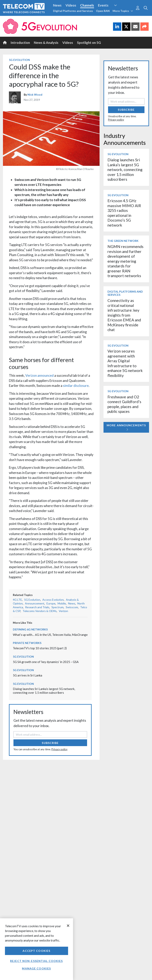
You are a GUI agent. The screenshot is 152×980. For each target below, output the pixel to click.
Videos (71, 5)
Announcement (35, 603)
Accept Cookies (36, 951)
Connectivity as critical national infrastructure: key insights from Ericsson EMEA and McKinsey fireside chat (124, 315)
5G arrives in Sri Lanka (28, 675)
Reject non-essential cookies (36, 961)
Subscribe (50, 743)
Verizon (63, 611)
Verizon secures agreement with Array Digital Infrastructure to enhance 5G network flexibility (125, 363)
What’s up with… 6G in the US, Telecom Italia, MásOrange (50, 635)
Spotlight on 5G (89, 43)
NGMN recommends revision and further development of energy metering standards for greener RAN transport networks (125, 261)
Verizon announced (39, 375)
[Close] (68, 926)
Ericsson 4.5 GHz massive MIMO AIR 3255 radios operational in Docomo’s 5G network (124, 213)
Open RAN (103, 11)
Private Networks (27, 643)
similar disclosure (76, 386)
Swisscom (72, 607)
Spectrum (57, 607)
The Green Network (123, 241)
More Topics (123, 11)
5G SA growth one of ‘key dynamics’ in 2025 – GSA (46, 662)
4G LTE (17, 600)
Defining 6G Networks (30, 629)
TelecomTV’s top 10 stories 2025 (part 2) (40, 648)
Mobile (62, 603)
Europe (51, 603)
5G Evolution (19, 60)
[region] (37, 949)
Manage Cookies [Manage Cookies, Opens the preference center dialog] (36, 968)
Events (103, 5)
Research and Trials (37, 607)
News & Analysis (46, 43)
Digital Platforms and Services (73, 11)
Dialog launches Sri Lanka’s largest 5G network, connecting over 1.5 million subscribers (44, 691)
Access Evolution (53, 600)
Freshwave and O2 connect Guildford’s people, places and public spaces (124, 404)
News (57, 5)
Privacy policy (59, 749)
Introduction (20, 43)
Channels (87, 5)
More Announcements (126, 427)
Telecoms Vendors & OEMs (40, 611)
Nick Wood (35, 95)
